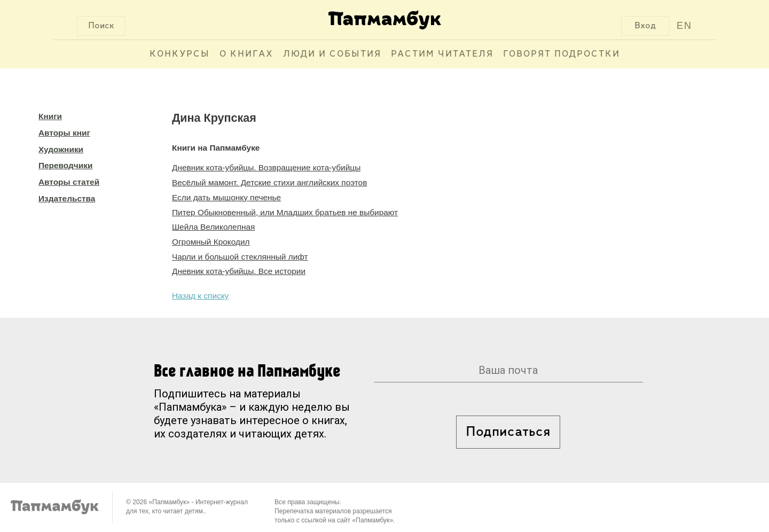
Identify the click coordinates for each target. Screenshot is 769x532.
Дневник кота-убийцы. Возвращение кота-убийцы (266, 167)
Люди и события (332, 54)
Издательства (67, 198)
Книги (50, 116)
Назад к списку (200, 296)
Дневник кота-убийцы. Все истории (239, 271)
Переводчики (65, 165)
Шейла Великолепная (213, 227)
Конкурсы (180, 54)
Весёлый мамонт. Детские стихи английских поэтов (269, 182)
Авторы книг (64, 133)
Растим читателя (442, 54)
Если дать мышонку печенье (226, 197)
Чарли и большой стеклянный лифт (240, 257)
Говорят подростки (562, 54)
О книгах (246, 54)
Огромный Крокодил (211, 242)
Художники (61, 149)
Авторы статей (69, 182)
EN (684, 26)
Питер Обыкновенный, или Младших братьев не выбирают (285, 212)
